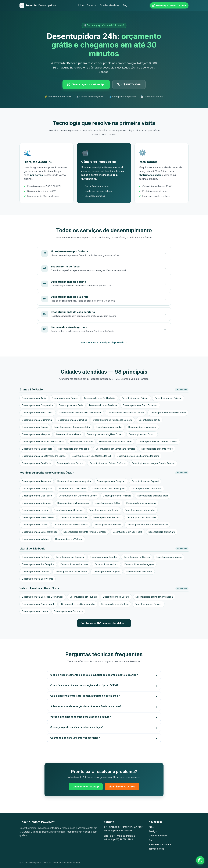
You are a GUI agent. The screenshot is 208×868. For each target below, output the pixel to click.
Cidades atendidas (109, 5)
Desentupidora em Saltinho (107, 525)
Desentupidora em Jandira (109, 427)
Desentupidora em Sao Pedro (128, 532)
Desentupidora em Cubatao (104, 557)
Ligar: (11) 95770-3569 (122, 787)
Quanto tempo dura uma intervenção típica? (75, 738)
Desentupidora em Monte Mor (104, 510)
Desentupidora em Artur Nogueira (74, 481)
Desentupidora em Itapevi (35, 427)
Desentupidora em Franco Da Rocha (168, 413)
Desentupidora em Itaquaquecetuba (72, 427)
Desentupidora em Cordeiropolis (109, 489)
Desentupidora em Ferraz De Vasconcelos (80, 413)
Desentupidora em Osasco (142, 434)
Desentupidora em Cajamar (168, 398)
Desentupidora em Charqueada (38, 489)
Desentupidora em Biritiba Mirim (100, 398)
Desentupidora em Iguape (169, 557)
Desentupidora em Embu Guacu (38, 413)
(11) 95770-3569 (129, 85)
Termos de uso (156, 849)
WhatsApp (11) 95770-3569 (118, 831)
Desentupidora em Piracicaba (141, 517)
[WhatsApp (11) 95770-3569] (169, 5)
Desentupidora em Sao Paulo (36, 463)
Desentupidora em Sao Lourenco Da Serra (138, 456)
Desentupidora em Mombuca (68, 510)
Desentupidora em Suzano (70, 463)
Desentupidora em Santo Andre (157, 449)
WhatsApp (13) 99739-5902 (118, 839)
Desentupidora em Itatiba (107, 503)
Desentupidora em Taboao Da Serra (108, 463)
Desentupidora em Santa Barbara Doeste (147, 525)
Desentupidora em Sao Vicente (38, 579)
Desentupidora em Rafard (35, 525)
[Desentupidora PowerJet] (38, 5)
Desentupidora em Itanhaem (74, 564)
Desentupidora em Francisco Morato (126, 413)
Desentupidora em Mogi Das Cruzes (105, 434)
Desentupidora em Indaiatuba (37, 503)
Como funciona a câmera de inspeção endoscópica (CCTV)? (84, 685)
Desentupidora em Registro (107, 572)
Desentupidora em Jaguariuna (141, 503)
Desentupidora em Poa (82, 441)
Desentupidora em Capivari (145, 481)
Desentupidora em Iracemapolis (73, 503)
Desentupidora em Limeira (35, 510)
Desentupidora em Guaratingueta (39, 604)
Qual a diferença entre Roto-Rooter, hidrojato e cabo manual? (85, 696)
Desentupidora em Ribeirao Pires (116, 441)
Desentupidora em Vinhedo (69, 539)
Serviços (92, 5)
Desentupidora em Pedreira (107, 517)
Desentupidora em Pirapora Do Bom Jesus (43, 441)
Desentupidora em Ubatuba (115, 604)
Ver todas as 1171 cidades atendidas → (104, 623)
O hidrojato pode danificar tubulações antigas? (77, 727)
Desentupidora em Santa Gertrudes (40, 532)
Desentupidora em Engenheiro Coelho (78, 496)
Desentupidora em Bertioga (36, 557)
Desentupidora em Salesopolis (37, 449)
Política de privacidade (160, 844)
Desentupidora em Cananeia (70, 557)
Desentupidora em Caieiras (135, 398)
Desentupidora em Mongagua (139, 564)
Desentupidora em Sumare (162, 532)
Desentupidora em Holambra (117, 496)
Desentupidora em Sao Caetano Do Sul (91, 456)
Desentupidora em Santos (139, 572)
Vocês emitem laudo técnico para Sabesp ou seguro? (81, 717)
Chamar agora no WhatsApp (86, 85)
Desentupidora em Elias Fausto (37, 496)
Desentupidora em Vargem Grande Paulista (153, 463)
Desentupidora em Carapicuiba (37, 405)
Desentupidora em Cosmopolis (146, 489)
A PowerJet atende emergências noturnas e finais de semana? (86, 706)
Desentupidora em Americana (37, 481)
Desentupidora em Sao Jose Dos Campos (43, 597)
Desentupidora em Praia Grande (71, 572)
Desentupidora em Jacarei (116, 597)
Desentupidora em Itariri (106, 564)
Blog (125, 5)
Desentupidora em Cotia (71, 405)
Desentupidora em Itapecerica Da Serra (113, 420)
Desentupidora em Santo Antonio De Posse (85, 532)
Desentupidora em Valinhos (36, 539)
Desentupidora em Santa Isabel (74, 449)
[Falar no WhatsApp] (200, 860)
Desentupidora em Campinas (111, 481)
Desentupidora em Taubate (83, 597)
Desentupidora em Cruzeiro (148, 604)
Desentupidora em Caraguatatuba (78, 604)
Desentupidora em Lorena (35, 611)
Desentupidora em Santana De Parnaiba (115, 449)
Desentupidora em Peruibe (35, 572)
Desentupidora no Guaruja (137, 557)
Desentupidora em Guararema (37, 420)
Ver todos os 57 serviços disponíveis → (104, 342)
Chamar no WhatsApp (86, 787)
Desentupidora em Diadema (103, 405)
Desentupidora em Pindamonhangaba (154, 597)
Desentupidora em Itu (149, 420)
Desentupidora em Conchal (73, 489)
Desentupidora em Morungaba (140, 510)
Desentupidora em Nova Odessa (38, 517)
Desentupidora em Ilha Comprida (38, 564)
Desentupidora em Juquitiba (142, 427)
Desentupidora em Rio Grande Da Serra (158, 441)
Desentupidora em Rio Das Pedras (71, 525)
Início (81, 5)
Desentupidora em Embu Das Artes (140, 405)
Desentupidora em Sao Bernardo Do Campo (44, 456)
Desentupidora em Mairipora (36, 434)
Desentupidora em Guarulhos (72, 420)
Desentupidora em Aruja (34, 398)
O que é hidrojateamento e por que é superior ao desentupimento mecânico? (94, 675)
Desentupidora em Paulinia (74, 517)
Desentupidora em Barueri (65, 398)
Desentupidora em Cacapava (68, 611)
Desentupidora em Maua (69, 434)
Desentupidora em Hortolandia (153, 496)
